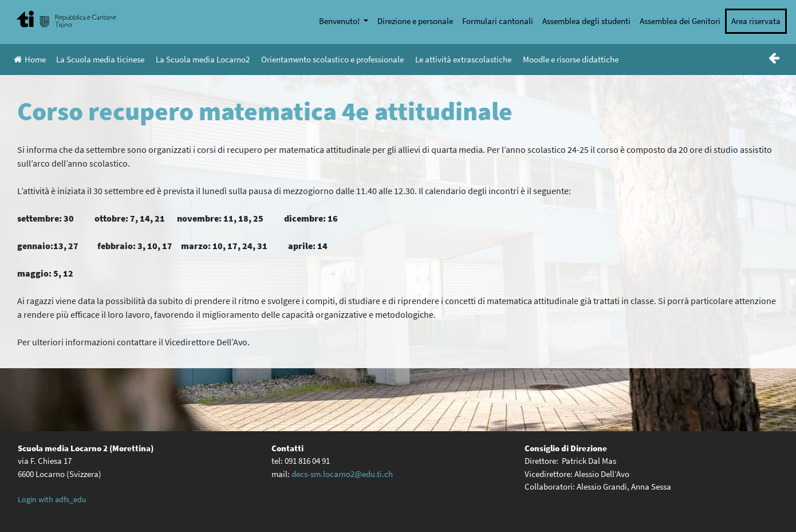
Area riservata (756, 21)
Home (30, 59)
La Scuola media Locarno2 (203, 59)
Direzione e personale (415, 21)
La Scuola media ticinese (100, 59)
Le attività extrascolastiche (463, 59)
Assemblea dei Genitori (680, 21)
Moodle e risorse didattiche (571, 59)
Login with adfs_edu (52, 499)
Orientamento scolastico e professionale (332, 59)
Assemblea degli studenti (586, 21)
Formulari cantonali (498, 21)
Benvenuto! (340, 21)
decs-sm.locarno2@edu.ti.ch (342, 474)
